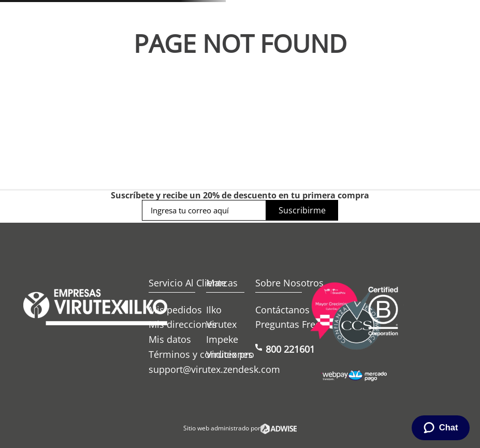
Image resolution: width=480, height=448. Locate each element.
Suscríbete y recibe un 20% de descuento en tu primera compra (240, 195)
